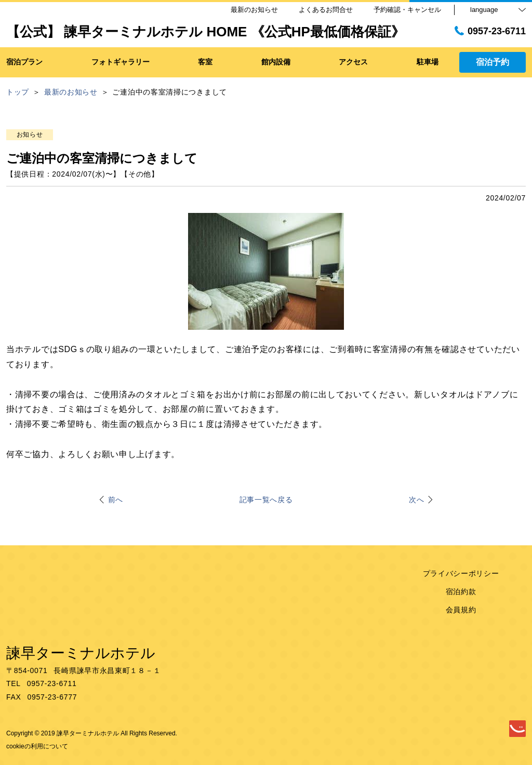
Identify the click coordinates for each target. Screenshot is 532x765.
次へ (416, 500)
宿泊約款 (461, 592)
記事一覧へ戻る (266, 500)
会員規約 (461, 610)
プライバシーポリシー (461, 573)
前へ (116, 500)
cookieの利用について (37, 746)
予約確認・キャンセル (407, 10)
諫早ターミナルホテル (81, 653)
